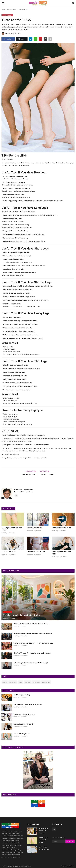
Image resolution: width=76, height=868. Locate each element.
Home (3, 10)
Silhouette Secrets (11, 10)
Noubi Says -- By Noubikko (11, 34)
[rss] (54, 829)
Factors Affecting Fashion (22, 734)
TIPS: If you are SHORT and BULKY (12, 529)
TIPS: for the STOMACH (36, 552)
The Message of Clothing (22, 695)
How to (5, 682)
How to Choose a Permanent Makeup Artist (28, 705)
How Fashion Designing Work (44, 848)
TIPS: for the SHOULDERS (62, 528)
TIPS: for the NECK (9, 552)
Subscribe (70, 841)
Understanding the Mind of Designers (43, 831)
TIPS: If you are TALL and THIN (62, 553)
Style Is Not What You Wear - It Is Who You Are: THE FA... (32, 624)
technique (28, 682)
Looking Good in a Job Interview (24, 724)
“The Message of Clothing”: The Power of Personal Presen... (33, 634)
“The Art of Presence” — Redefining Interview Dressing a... (32, 653)
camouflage (13, 682)
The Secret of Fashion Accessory (24, 714)
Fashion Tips (46, 682)
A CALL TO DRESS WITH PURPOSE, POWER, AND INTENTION (33, 643)
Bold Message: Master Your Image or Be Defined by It (31, 663)
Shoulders (36, 682)
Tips (21, 682)
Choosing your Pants (29, 474)
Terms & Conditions (67, 866)
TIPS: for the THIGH (46, 474)
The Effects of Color (35, 528)
